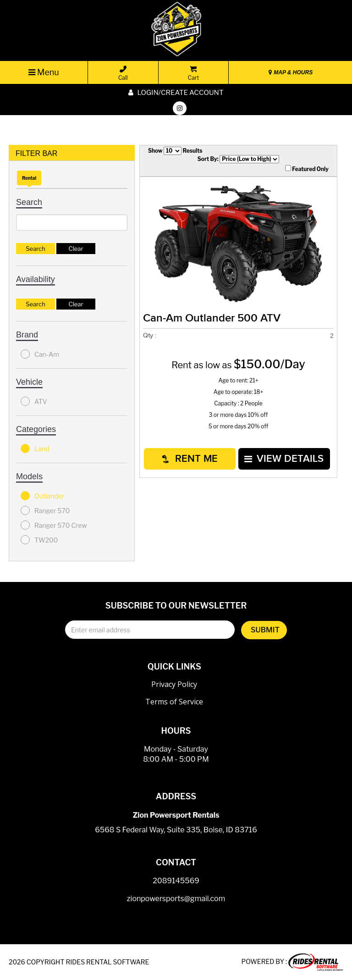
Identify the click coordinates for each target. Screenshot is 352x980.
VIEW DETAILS (284, 459)
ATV (34, 401)
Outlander (42, 496)
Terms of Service (174, 702)
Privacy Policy (174, 684)
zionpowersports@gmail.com (176, 899)
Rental (29, 178)
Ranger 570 (45, 510)
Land (35, 448)
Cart (193, 73)
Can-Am (40, 354)
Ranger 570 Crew (54, 525)
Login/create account (176, 93)
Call (123, 73)
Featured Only (307, 169)
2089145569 (176, 881)
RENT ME (190, 459)
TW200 (39, 540)
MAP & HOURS (291, 72)
